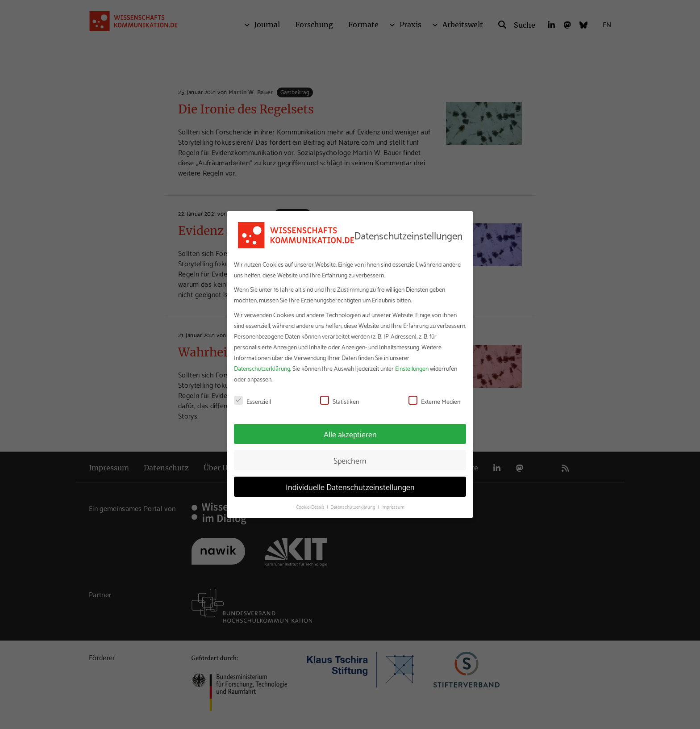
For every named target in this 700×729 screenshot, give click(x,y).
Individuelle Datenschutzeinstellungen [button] (350, 486)
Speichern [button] (350, 460)
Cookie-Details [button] (311, 507)
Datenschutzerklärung (262, 368)
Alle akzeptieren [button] (350, 434)
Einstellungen (412, 368)
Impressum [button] (393, 507)
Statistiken (340, 401)
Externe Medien (434, 401)
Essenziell (252, 401)
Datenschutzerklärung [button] (354, 507)
